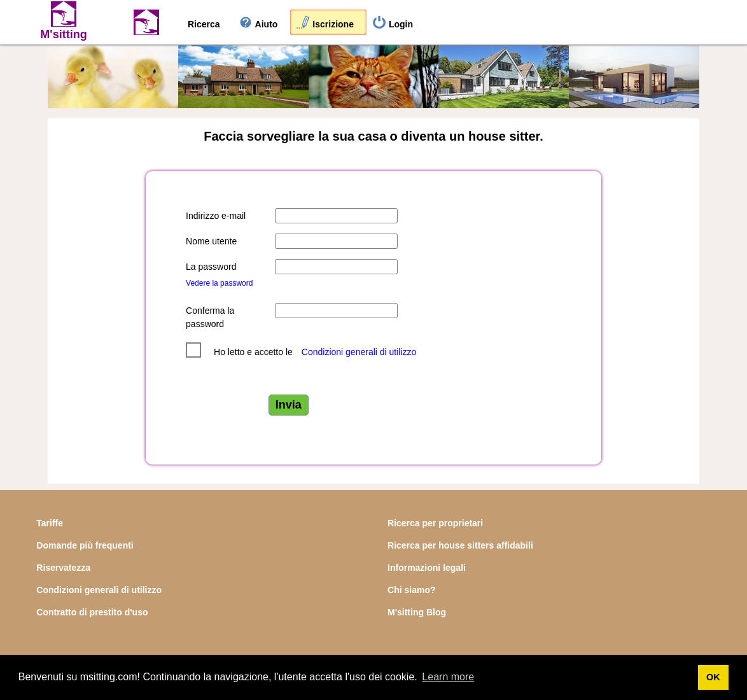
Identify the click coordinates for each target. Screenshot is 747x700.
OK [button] (713, 677)
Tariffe (50, 523)
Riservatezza (63, 568)
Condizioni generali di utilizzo (359, 352)
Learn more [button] (448, 677)
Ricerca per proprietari (435, 523)
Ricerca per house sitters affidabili (460, 545)
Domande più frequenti (85, 545)
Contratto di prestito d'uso (92, 612)
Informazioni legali (427, 568)
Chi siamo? (411, 590)
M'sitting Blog (417, 612)
